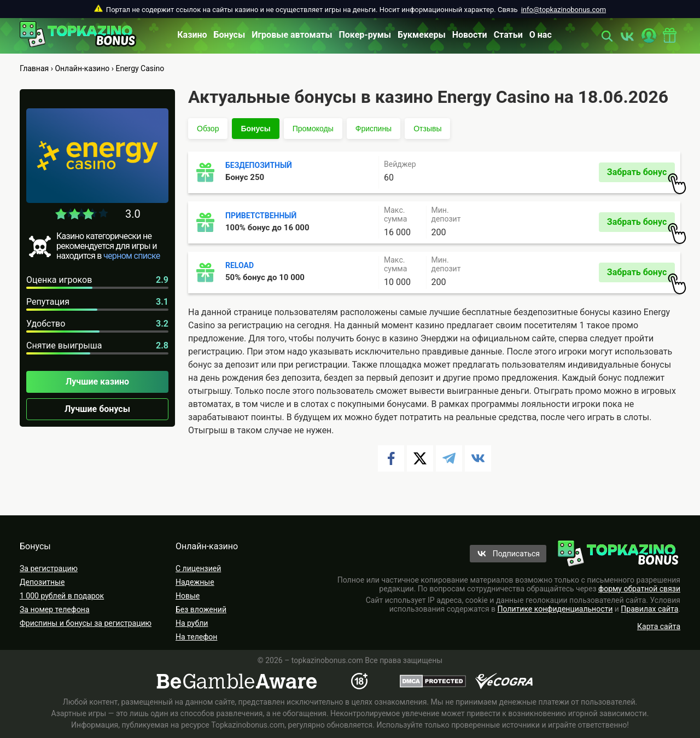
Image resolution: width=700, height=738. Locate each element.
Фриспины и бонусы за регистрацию (86, 623)
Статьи (508, 35)
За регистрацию (49, 568)
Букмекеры (422, 35)
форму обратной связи (639, 589)
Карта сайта (659, 626)
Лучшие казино (97, 382)
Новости (470, 35)
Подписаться (516, 554)
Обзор (208, 129)
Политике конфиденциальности (555, 609)
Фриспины (374, 129)
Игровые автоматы (292, 35)
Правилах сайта (649, 609)
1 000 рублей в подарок (62, 596)
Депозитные (42, 582)
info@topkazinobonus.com (564, 10)
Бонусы (230, 35)
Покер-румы (365, 35)
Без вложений (201, 609)
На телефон (196, 637)
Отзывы (427, 129)
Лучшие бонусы (97, 409)
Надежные (195, 582)
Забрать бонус (641, 175)
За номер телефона (55, 609)
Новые (188, 596)
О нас (541, 35)
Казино (192, 35)
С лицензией (198, 568)
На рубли (192, 623)
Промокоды (313, 129)
